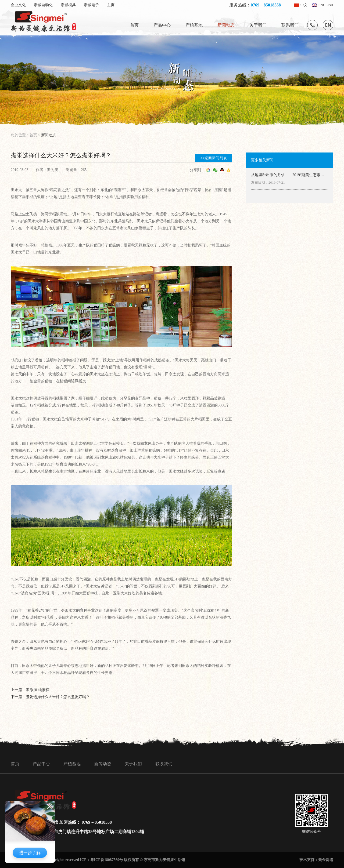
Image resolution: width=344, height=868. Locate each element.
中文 (304, 5)
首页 (134, 25)
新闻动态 (226, 25)
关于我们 (258, 25)
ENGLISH (326, 5)
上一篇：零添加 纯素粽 (30, 690)
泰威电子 (91, 5)
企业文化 (18, 5)
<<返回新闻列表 (214, 158)
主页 (111, 5)
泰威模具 (68, 5)
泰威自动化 (43, 5)
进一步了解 (30, 853)
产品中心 (162, 25)
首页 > (35, 135)
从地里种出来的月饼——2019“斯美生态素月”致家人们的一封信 (288, 175)
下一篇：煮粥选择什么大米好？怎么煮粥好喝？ (50, 697)
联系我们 (290, 25)
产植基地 (194, 25)
